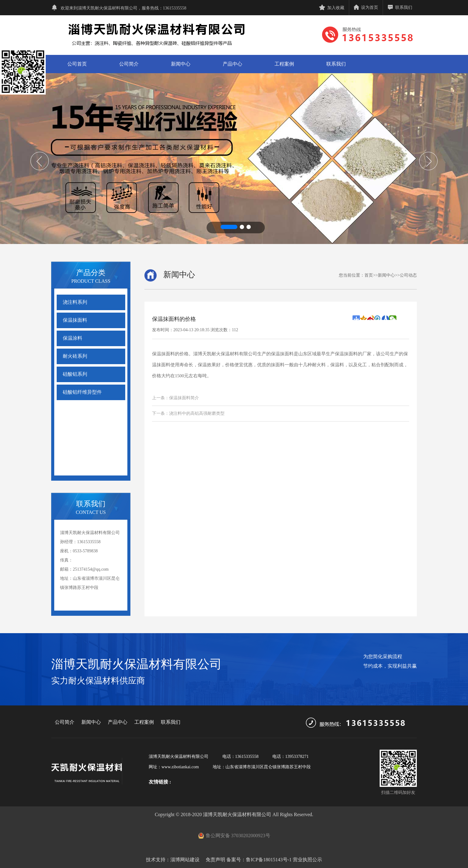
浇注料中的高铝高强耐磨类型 (197, 413)
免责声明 (215, 860)
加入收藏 (332, 8)
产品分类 (91, 273)
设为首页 (366, 7)
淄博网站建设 (185, 860)
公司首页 (77, 64)
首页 (369, 275)
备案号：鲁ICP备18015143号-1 (259, 860)
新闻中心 (181, 64)
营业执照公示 (307, 860)
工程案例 (284, 64)
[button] (229, 227)
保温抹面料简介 (184, 398)
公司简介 (129, 64)
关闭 (4, 98)
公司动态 (408, 275)
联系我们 (400, 7)
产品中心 (232, 64)
